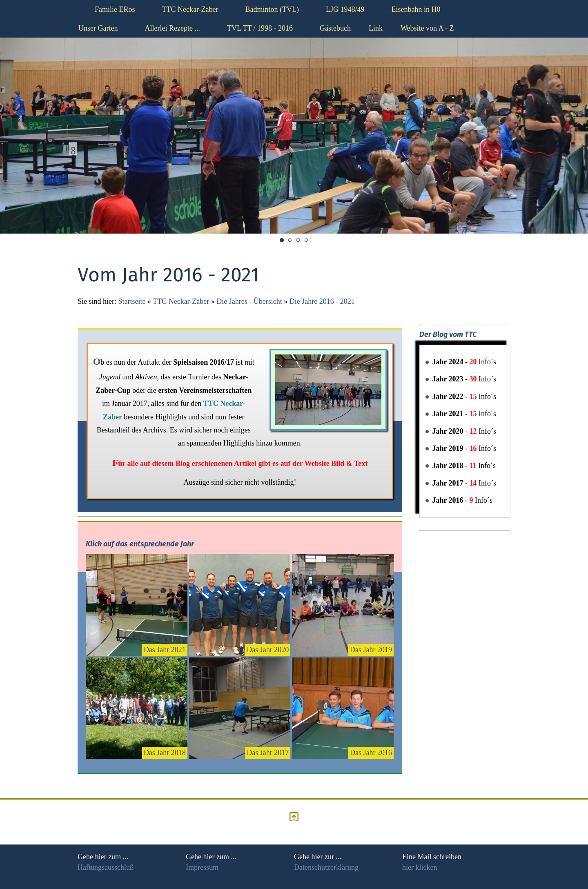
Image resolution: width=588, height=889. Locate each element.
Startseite (132, 301)
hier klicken (420, 867)
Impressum (202, 867)
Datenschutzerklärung (326, 867)
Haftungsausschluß (106, 867)
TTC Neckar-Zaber (181, 301)
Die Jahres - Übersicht (249, 301)
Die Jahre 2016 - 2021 (322, 301)
